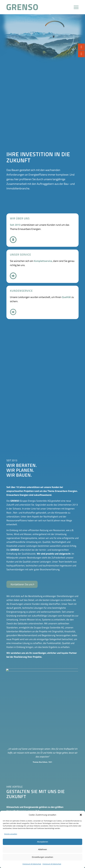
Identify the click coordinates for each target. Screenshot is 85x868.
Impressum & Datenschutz (32, 864)
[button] (81, 815)
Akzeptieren (42, 842)
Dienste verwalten (11, 834)
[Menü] (75, 7)
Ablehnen (42, 849)
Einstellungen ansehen (42, 857)
